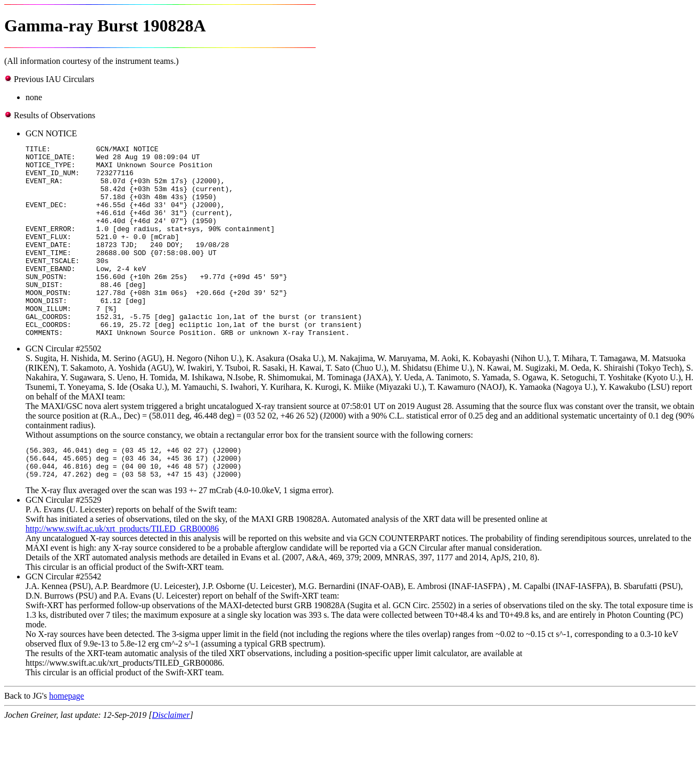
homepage (67, 741)
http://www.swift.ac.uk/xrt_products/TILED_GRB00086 (122, 573)
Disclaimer (171, 760)
